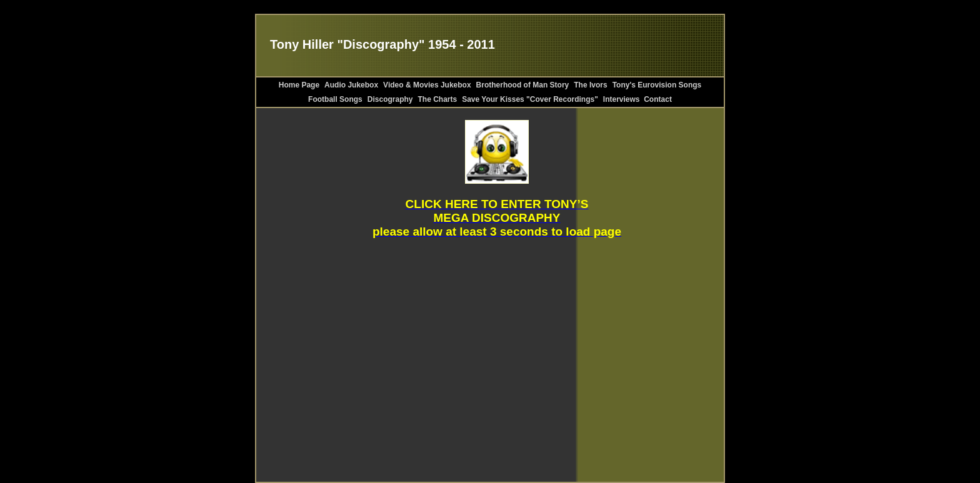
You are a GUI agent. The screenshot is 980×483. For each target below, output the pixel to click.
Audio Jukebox (351, 85)
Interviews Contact (637, 99)
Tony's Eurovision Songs (657, 85)
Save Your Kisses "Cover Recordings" (530, 99)
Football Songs (335, 99)
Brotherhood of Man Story (523, 85)
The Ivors (590, 85)
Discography (390, 99)
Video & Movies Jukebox (427, 85)
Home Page (299, 85)
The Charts (437, 99)
